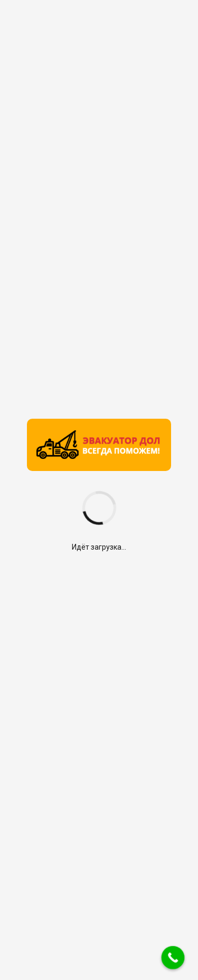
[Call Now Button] (173, 958)
